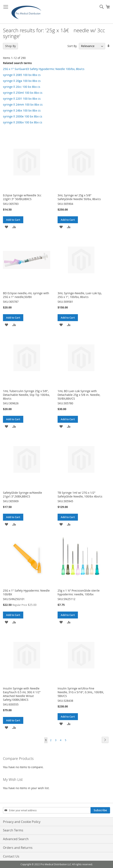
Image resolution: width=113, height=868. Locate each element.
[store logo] (28, 12)
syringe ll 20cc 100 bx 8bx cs (22, 87)
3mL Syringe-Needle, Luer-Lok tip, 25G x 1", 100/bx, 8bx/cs (80, 295)
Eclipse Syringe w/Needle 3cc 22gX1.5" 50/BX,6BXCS (22, 197)
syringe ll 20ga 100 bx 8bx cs (22, 81)
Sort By (72, 46)
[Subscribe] (100, 810)
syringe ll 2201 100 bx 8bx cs (22, 99)
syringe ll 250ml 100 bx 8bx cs (23, 93)
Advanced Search (16, 839)
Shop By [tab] (10, 46)
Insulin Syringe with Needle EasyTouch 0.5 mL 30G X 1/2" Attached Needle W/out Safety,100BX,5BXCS (22, 694)
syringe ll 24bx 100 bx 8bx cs (22, 110)
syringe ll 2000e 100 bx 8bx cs (23, 116)
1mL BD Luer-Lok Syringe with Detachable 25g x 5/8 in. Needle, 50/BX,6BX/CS (79, 395)
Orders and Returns (18, 848)
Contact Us (11, 856)
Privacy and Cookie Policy (22, 822)
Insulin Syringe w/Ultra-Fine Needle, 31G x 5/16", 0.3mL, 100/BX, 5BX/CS (81, 692)
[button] (6, 227)
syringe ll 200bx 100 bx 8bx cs (23, 122)
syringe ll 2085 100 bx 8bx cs (22, 75)
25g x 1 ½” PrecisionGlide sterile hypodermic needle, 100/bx (79, 592)
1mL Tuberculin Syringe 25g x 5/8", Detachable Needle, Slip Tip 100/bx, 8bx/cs (26, 395)
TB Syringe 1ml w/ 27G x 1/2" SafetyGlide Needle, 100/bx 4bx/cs (80, 495)
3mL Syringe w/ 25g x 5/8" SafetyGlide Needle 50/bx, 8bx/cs (79, 197)
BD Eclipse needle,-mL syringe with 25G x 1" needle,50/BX (26, 295)
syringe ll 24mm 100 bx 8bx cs (23, 104)
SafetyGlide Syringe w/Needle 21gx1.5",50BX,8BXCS (22, 495)
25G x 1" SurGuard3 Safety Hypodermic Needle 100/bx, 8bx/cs (44, 69)
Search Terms (13, 830)
